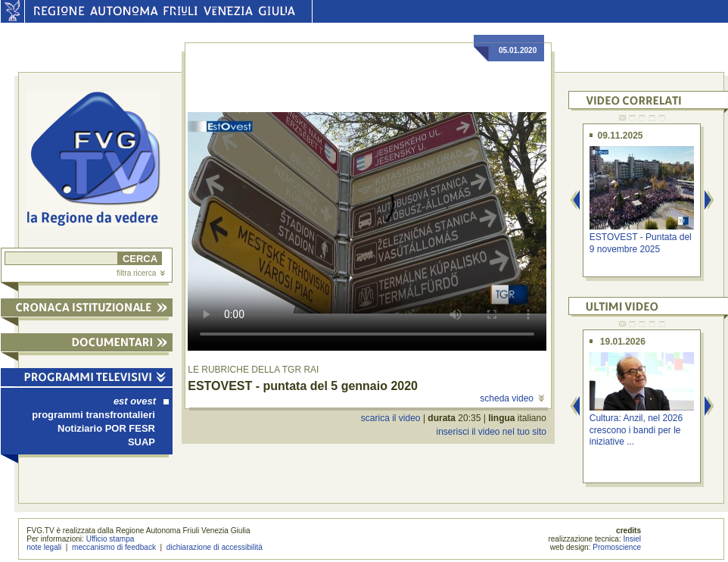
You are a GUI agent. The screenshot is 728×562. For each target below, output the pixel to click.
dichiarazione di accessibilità (215, 547)
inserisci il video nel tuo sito (491, 432)
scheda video (512, 398)
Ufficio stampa (110, 539)
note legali (44, 547)
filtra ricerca (141, 273)
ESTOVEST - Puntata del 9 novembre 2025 (641, 243)
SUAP (142, 442)
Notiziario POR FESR (106, 428)
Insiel (633, 539)
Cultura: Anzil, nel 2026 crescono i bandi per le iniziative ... (636, 430)
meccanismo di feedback (114, 547)
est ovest (141, 401)
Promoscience (617, 547)
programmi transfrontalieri (93, 415)
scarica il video (391, 418)
